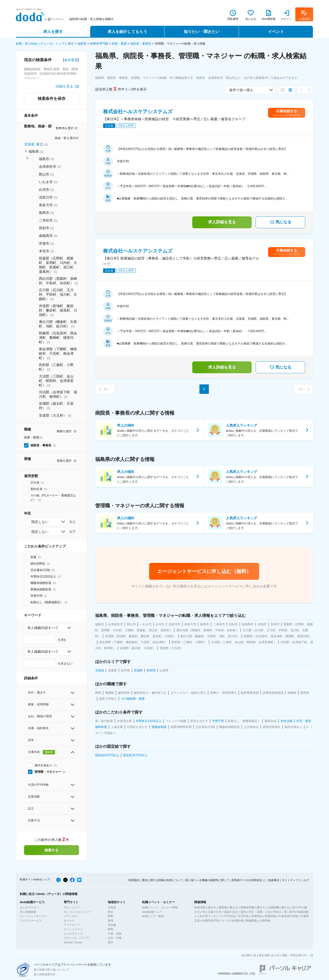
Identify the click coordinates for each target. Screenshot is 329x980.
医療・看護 (119, 44)
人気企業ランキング (209, 916)
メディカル (70, 916)
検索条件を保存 (52, 99)
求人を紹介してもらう (127, 32)
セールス (69, 921)
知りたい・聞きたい (202, 32)
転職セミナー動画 (153, 916)
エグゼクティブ (73, 934)
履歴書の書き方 (228, 907)
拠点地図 (264, 955)
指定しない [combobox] (40, 522)
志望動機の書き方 (279, 907)
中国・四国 (115, 934)
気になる (280, 222)
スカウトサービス (31, 921)
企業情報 (265, 921)
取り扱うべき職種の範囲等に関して (207, 880)
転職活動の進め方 (205, 907)
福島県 (82, 44)
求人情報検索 (28, 912)
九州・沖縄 (115, 938)
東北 (71, 44)
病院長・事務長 (141, 44)
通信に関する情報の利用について (162, 880)
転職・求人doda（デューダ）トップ (40, 44)
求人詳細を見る (222, 222)
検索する (52, 850)
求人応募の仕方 (212, 912)
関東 (110, 916)
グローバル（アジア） (77, 938)
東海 (110, 921)
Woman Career (73, 942)
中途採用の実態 (288, 916)
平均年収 (230, 916)
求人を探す (53, 32)
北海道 (112, 907)
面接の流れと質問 (235, 912)
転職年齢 (271, 916)
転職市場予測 (211, 921)
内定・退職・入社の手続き (265, 912)
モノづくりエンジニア (77, 912)
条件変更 (71, 60)
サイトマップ (290, 880)
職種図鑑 (251, 921)
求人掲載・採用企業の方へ (293, 955)
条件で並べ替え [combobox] (241, 90)
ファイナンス (72, 925)
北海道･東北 (34, 144)
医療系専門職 (99, 44)
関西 (110, 929)
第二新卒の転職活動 (296, 912)
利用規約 (134, 880)
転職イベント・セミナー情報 (160, 907)
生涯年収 (243, 916)
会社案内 (247, 955)
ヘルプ (305, 880)
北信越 (112, 925)
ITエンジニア (72, 907)
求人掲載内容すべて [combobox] (43, 628)
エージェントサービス (33, 916)
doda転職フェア (152, 912)
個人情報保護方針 (45, 974)
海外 (110, 942)
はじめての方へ (29, 907)
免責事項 (274, 880)
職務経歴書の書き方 (253, 907)
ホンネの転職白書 (232, 921)
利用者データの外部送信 (247, 880)
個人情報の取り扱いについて (51, 970)
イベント (276, 32)
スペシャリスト (73, 929)
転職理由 (257, 916)
